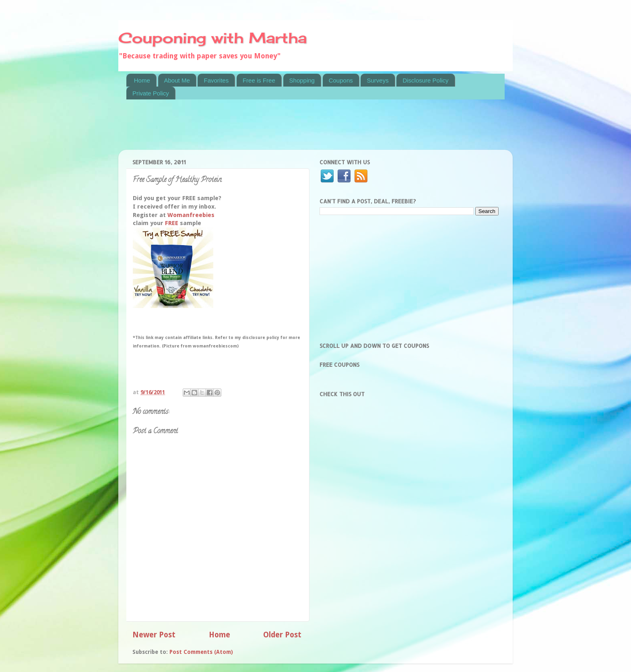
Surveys (377, 80)
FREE (172, 223)
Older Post (282, 635)
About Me (177, 80)
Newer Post (154, 635)
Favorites (216, 80)
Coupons (341, 80)
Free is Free (259, 80)
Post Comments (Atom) (201, 652)
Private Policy (151, 93)
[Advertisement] (273, 130)
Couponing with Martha (212, 38)
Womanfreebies (191, 215)
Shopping (302, 80)
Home (142, 80)
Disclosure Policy (425, 80)
